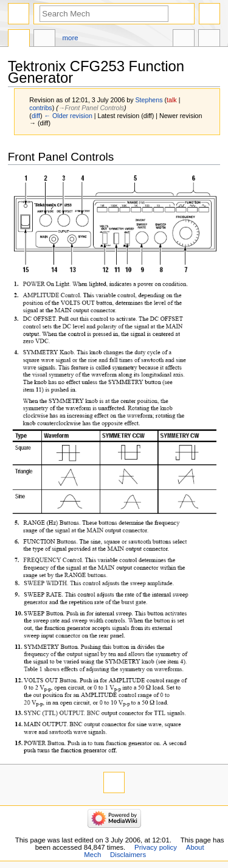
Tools (209, 40)
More (71, 38)
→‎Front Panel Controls (91, 108)
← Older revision (68, 116)
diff (36, 116)
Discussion (44, 40)
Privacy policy (156, 847)
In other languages (184, 40)
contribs (40, 108)
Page (19, 40)
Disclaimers (128, 855)
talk (172, 100)
